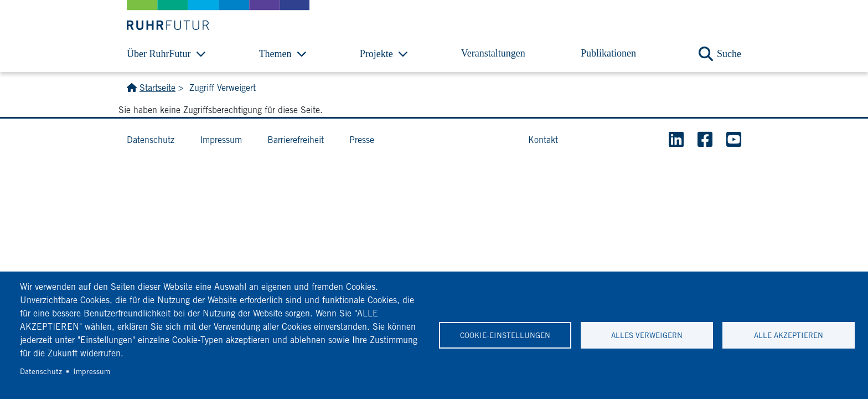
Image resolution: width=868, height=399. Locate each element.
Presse (362, 140)
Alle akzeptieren (789, 335)
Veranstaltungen (493, 53)
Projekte (376, 54)
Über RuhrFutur (159, 54)
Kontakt (543, 140)
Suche (729, 54)
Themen (275, 54)
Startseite (157, 88)
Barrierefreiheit (296, 140)
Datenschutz (41, 371)
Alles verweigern (647, 335)
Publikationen (608, 53)
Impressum (92, 371)
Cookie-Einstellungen (505, 335)
